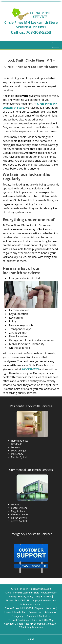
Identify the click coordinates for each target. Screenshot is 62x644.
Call (31, 639)
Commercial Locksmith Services (31, 470)
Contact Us (45, 616)
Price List (37, 620)
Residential (20, 612)
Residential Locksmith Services (31, 406)
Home (8, 612)
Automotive (51, 612)
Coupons (31, 616)
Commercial (35, 612)
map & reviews (43, 597)
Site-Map (49, 620)
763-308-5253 (39, 32)
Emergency (17, 616)
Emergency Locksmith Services (31, 534)
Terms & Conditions (19, 620)
